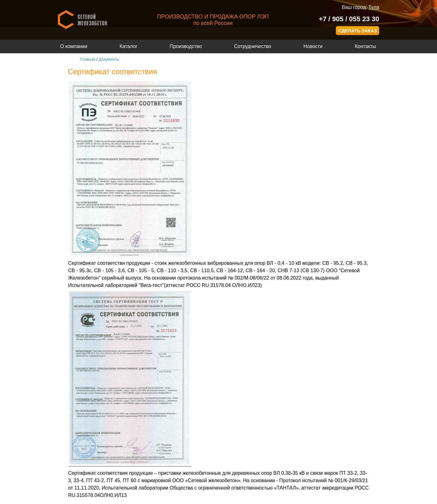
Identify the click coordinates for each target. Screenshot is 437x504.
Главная (88, 59)
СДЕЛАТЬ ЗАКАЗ (358, 31)
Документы (109, 59)
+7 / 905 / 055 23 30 (349, 19)
